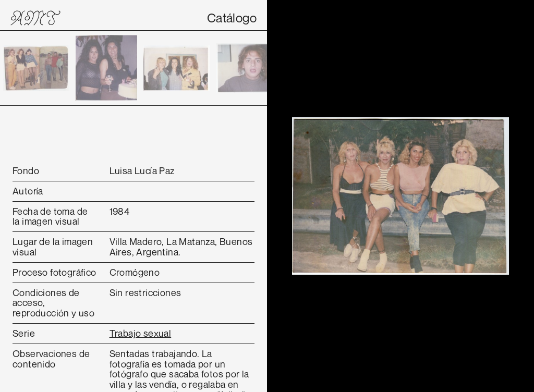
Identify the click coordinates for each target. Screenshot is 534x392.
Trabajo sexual (141, 333)
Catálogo (232, 18)
